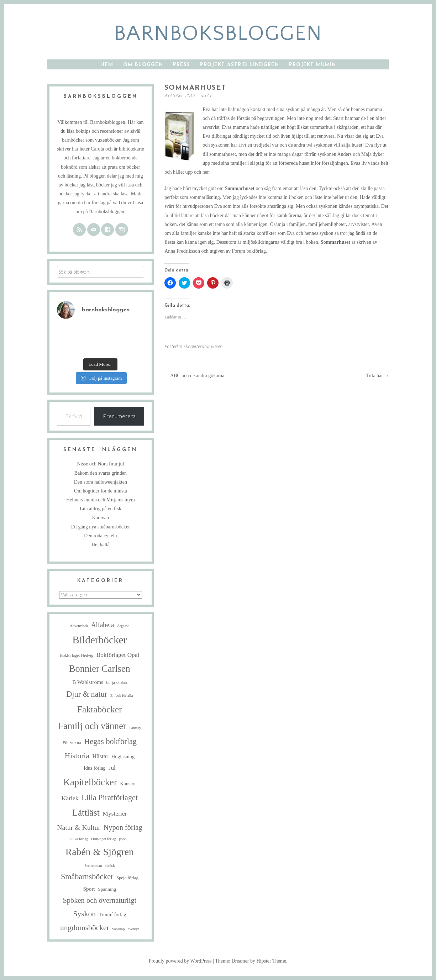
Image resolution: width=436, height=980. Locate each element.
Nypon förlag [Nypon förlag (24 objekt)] (123, 827)
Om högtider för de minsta (101, 491)
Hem (107, 65)
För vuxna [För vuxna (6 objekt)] (72, 743)
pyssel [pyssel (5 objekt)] (124, 839)
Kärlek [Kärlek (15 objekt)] (70, 798)
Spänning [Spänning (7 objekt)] (107, 889)
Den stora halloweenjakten (101, 482)
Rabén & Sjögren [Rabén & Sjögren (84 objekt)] (100, 852)
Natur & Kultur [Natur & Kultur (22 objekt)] (79, 827)
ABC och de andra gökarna (194, 376)
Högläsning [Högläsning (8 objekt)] (123, 757)
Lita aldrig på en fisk (101, 509)
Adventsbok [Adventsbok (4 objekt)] (79, 626)
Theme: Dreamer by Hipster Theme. (251, 961)
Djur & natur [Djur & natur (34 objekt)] (87, 694)
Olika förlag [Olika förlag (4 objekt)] (79, 839)
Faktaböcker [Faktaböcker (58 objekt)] (100, 709)
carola (205, 95)
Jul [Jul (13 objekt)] (112, 768)
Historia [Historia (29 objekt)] (77, 756)
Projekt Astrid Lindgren (240, 65)
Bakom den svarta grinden (101, 473)
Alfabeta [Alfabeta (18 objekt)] (103, 625)
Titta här (378, 376)
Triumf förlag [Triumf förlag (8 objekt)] (113, 915)
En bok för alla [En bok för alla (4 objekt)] (122, 696)
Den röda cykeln (101, 536)
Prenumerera (119, 416)
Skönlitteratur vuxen (203, 346)
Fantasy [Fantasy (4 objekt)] (135, 728)
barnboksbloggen (218, 34)
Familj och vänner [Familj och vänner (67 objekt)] (92, 726)
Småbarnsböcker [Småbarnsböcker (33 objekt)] (87, 877)
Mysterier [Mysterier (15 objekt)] (115, 813)
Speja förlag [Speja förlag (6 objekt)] (127, 878)
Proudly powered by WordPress (180, 961)
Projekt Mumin (312, 65)
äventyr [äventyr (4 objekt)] (133, 929)
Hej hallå (101, 545)
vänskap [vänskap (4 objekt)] (118, 929)
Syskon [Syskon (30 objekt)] (84, 914)
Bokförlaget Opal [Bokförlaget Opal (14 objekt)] (118, 655)
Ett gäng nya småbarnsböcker (101, 527)
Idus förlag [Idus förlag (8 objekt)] (95, 768)
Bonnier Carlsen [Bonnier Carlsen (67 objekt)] (100, 669)
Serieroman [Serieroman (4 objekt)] (93, 866)
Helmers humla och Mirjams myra (101, 500)
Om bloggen (143, 65)
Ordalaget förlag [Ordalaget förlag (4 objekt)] (104, 839)
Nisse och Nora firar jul (100, 464)
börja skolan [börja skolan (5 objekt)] (117, 683)
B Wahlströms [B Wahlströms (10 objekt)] (88, 682)
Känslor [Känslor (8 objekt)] (128, 784)
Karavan (101, 518)
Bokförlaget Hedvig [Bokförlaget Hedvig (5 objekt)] (77, 656)
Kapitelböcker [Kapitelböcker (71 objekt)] (90, 782)
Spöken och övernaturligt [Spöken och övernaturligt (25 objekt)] (99, 900)
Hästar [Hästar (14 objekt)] (100, 756)
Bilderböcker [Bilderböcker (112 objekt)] (99, 640)
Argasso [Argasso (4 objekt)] (123, 626)
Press (182, 65)
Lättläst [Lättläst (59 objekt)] (86, 813)
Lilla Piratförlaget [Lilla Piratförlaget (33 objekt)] (110, 798)
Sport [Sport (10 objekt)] (89, 889)
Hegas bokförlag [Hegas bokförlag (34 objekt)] (110, 741)
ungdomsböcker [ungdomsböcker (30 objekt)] (85, 928)
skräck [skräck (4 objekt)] (110, 866)
